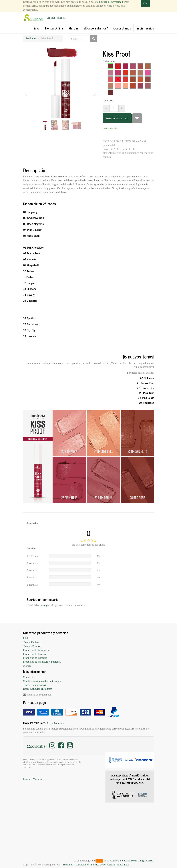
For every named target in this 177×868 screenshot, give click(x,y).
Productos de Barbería (35, 658)
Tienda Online (31, 642)
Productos (31, 38)
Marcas (27, 666)
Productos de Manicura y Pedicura (42, 662)
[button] (27, 92)
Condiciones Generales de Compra (42, 681)
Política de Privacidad (103, 865)
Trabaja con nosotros (34, 685)
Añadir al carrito (117, 118)
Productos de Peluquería (36, 650)
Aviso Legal (124, 865)
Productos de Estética (35, 654)
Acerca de (59, 723)
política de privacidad (111, 2)
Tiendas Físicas (31, 646)
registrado (49, 605)
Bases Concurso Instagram (38, 689)
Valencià (61, 18)
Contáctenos (30, 677)
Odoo (99, 861)
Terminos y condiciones (76, 865)
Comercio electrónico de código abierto (132, 861)
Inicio (26, 638)
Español (51, 18)
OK (145, 3)
